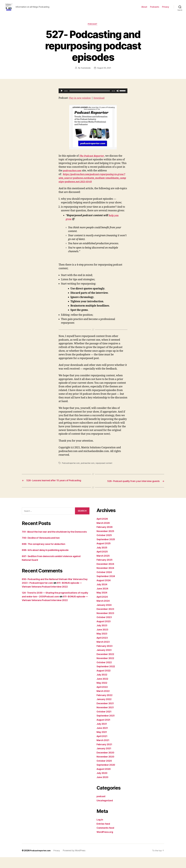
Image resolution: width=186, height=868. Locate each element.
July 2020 (103, 784)
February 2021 (105, 755)
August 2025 (104, 554)
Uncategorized (105, 811)
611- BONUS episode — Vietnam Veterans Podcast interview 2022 (55, 615)
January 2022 (105, 710)
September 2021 (106, 726)
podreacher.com (89, 471)
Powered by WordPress (76, 861)
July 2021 (102, 735)
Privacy (166, 9)
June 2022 (103, 689)
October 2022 (105, 673)
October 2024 (105, 583)
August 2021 (104, 730)
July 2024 (103, 595)
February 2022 (105, 706)
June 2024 (103, 599)
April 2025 (103, 562)
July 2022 (102, 685)
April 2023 (103, 648)
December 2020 (106, 763)
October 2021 (105, 722)
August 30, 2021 (104, 72)
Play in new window (81, 102)
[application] (93, 95)
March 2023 (104, 653)
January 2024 (105, 616)
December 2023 (106, 620)
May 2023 (102, 644)
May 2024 (102, 603)
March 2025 (104, 566)
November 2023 (106, 624)
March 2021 (103, 751)
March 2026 (104, 534)
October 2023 (105, 628)
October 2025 (105, 546)
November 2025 (106, 542)
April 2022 (103, 698)
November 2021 (106, 718)
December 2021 (106, 714)
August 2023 (104, 632)
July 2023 (102, 636)
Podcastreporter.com (71, 471)
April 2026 (103, 530)
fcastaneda (85, 72)
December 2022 (106, 665)
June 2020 (103, 788)
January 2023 (105, 661)
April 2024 (103, 607)
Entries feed (104, 834)
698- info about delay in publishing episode (48, 565)
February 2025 (105, 571)
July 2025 (102, 558)
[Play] (62, 95)
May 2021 (102, 743)
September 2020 (107, 776)
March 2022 (104, 702)
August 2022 (104, 681)
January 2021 (105, 759)
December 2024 (106, 575)
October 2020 (105, 771)
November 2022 (106, 669)
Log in (100, 830)
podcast (93, 28)
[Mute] (118, 95)
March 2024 (104, 612)
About (144, 9)
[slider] (90, 95)
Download (102, 102)
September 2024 (107, 587)
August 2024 (104, 591)
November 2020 (106, 767)
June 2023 (103, 640)
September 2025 (107, 550)
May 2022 (102, 694)
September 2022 (107, 677)
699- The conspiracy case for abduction (46, 558)
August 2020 (104, 780)
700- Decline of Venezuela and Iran (43, 552)
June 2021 (103, 739)
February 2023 (105, 657)
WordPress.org (106, 843)
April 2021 (103, 747)
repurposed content (106, 471)
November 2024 (106, 579)
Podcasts (155, 9)
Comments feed (106, 839)
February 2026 (105, 538)
